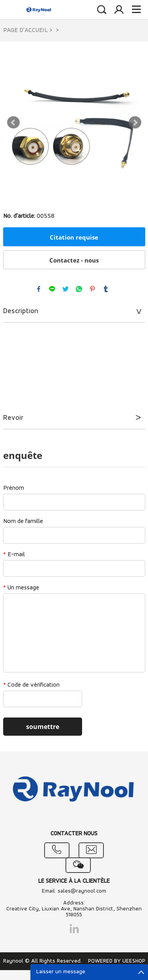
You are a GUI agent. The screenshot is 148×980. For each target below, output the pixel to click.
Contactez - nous (74, 260)
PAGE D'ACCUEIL (25, 30)
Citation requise (74, 237)
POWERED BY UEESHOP (117, 961)
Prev (13, 123)
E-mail (14, 555)
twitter (66, 289)
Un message (21, 588)
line (52, 289)
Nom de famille (23, 521)
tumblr (106, 289)
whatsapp (79, 289)
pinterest (92, 289)
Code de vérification (31, 685)
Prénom (14, 488)
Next (135, 123)
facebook (39, 289)
